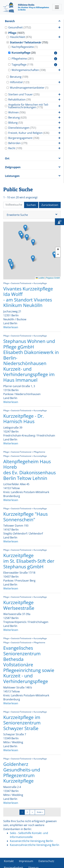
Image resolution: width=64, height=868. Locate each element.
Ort (7, 159)
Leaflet (40, 278)
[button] (33, 259)
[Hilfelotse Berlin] (27, 7)
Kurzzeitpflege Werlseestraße (19, 605)
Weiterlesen (11, 327)
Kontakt (9, 861)
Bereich (10, 21)
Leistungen (12, 176)
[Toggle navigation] (57, 7)
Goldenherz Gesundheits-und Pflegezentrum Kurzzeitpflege (22, 772)
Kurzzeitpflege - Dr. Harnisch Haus (24, 419)
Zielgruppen (13, 167)
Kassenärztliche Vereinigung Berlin (32, 841)
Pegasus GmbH (53, 278)
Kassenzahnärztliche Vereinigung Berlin (35, 845)
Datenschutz (46, 861)
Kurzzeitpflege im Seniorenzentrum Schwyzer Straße (22, 723)
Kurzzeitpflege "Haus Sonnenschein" (25, 517)
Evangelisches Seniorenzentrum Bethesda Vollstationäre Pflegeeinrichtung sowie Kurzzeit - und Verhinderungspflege (29, 665)
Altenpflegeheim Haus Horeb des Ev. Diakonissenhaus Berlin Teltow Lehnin (30, 470)
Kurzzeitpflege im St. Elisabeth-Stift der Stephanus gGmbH (29, 561)
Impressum (26, 861)
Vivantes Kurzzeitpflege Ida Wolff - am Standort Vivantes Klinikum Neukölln (28, 297)
